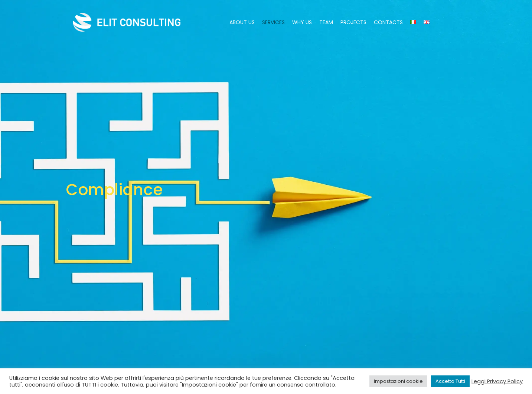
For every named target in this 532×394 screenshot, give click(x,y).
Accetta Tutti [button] (450, 381)
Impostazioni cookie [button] (398, 381)
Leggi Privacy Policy (497, 381)
